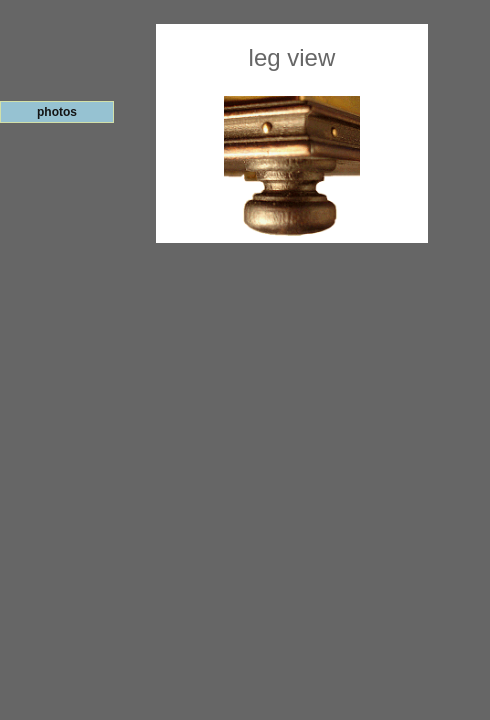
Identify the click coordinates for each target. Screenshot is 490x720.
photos (57, 112)
